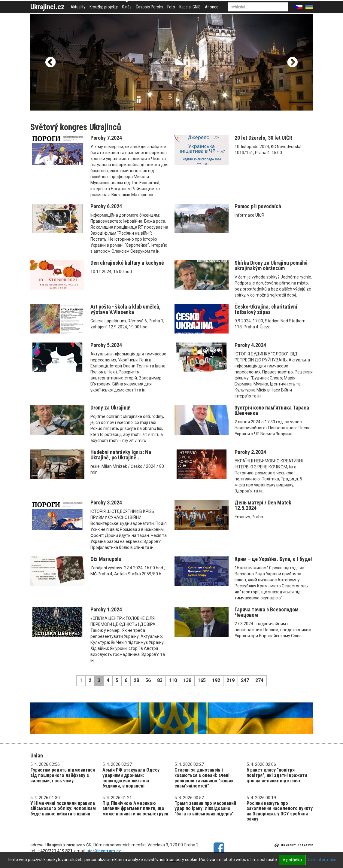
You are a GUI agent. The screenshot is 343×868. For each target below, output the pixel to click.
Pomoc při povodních (258, 206)
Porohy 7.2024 (106, 138)
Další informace (322, 860)
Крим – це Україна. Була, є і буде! (273, 559)
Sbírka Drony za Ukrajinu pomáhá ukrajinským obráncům (271, 265)
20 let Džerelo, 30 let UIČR (263, 138)
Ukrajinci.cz (47, 7)
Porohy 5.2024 (106, 345)
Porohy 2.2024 (250, 452)
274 (259, 680)
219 (231, 680)
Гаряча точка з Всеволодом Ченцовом (267, 612)
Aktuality (78, 7)
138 (187, 680)
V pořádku (292, 860)
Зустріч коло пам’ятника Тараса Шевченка (272, 410)
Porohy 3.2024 (106, 503)
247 (245, 680)
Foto (171, 7)
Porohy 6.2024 (106, 206)
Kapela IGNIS (190, 7)
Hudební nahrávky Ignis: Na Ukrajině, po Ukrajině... (121, 455)
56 (148, 680)
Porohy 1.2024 (106, 609)
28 (136, 680)
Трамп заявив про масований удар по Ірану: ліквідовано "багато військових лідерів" (205, 809)
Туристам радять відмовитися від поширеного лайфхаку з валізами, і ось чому (63, 775)
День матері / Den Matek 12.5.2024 (263, 505)
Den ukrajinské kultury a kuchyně (127, 263)
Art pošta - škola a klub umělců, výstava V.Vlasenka (126, 309)
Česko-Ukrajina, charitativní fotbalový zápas (266, 309)
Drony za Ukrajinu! (111, 408)
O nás (127, 7)
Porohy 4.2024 (250, 345)
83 (160, 680)
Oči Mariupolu (106, 559)
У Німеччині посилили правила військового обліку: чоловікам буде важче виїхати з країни (63, 809)
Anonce (212, 7)
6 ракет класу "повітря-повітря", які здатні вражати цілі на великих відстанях (277, 775)
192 (216, 680)
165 (202, 680)
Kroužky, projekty (104, 7)
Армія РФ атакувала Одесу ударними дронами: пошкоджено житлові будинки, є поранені (131, 778)
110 (173, 680)
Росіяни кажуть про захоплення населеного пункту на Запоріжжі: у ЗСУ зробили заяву (280, 811)
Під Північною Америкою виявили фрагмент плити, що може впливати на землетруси (135, 809)
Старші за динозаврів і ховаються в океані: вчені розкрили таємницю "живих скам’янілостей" (204, 778)
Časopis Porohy (149, 7)
